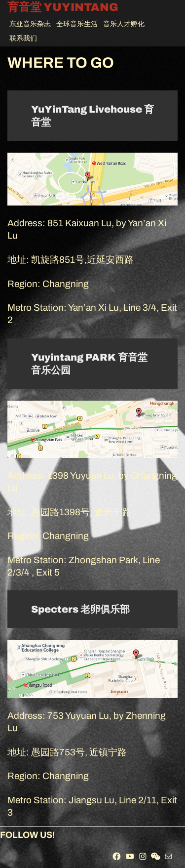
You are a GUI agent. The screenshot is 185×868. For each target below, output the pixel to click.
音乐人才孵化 (124, 24)
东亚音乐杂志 (30, 24)
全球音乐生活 (77, 24)
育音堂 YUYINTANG (63, 8)
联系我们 (23, 38)
